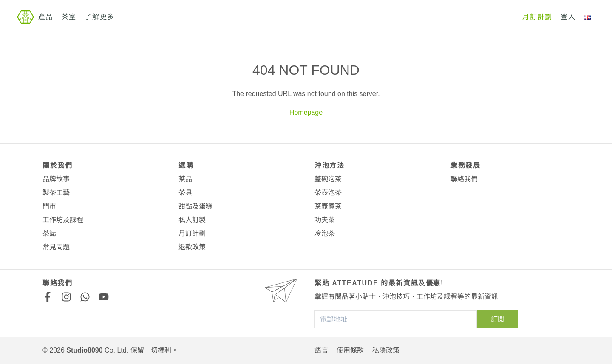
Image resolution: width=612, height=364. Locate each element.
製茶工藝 (56, 193)
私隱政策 (386, 350)
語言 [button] (321, 350)
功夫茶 (325, 220)
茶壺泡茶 (328, 193)
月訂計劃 (537, 17)
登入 (568, 17)
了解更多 (99, 17)
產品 (46, 17)
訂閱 (498, 319)
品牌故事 (56, 179)
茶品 (185, 179)
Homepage (306, 112)
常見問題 (56, 247)
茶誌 (49, 233)
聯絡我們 (464, 179)
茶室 (69, 17)
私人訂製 (192, 220)
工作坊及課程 (63, 220)
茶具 (185, 193)
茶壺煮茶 (328, 206)
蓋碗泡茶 (328, 179)
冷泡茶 (325, 233)
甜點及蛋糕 (195, 206)
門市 (49, 206)
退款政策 (192, 247)
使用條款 (350, 350)
